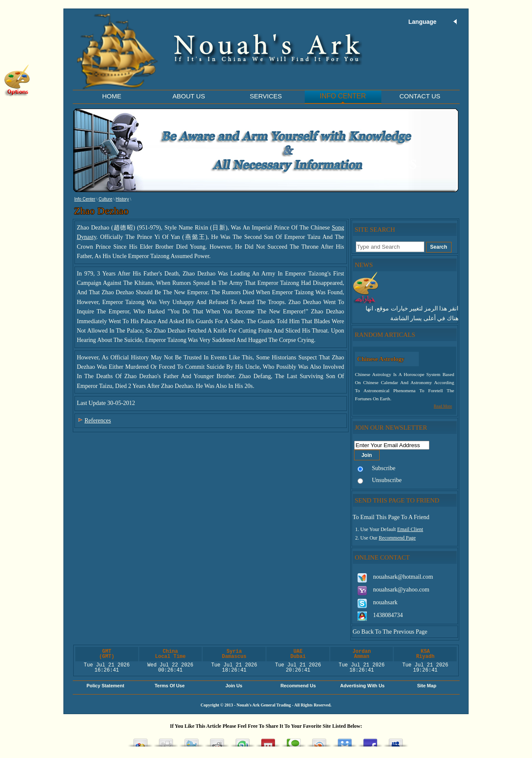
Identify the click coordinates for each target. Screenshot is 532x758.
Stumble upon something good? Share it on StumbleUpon (243, 740)
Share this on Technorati (294, 740)
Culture (106, 199)
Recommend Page (397, 538)
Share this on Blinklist (319, 740)
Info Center (85, 199)
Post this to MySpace (396, 740)
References (98, 421)
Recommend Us (298, 686)
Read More (443, 406)
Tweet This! (192, 740)
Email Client (410, 529)
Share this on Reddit (217, 740)
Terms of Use (170, 686)
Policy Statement (105, 686)
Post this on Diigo (345, 740)
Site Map (427, 686)
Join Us (234, 686)
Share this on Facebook (370, 740)
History (122, 199)
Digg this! (166, 740)
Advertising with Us (362, 686)
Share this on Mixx (268, 740)
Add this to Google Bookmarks (140, 740)
